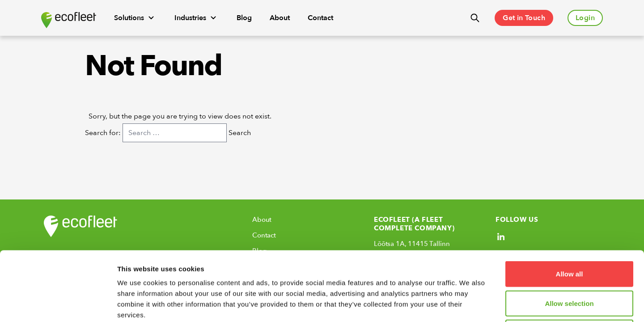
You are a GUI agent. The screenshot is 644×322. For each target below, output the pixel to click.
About (280, 18)
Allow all (570, 205)
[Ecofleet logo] (69, 20)
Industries (197, 18)
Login (585, 18)
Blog (244, 18)
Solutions (135, 18)
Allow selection (569, 234)
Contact (320, 18)
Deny (570, 263)
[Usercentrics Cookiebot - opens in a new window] (58, 305)
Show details (469, 304)
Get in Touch (524, 18)
